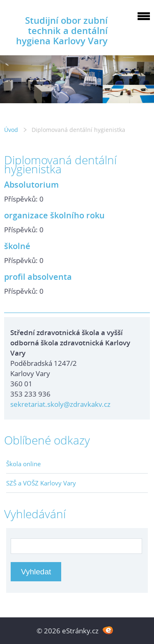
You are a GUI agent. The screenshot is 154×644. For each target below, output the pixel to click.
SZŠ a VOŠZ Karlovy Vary (41, 483)
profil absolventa (38, 277)
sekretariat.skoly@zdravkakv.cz (60, 404)
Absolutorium (31, 184)
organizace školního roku (54, 215)
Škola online (23, 464)
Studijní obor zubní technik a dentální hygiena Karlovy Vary (62, 31)
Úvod (11, 130)
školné (17, 246)
